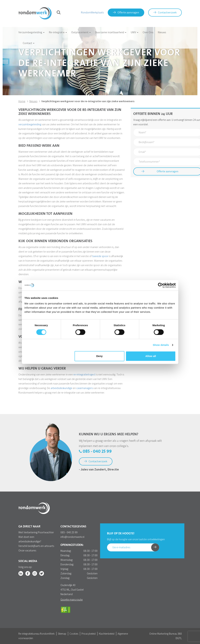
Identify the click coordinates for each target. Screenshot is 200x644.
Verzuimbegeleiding (31, 32)
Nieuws (162, 32)
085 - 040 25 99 (95, 452)
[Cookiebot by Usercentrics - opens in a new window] (160, 285)
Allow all (151, 356)
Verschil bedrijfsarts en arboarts (36, 546)
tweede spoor (100, 256)
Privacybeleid (89, 634)
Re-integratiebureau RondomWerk (36, 634)
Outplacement (81, 32)
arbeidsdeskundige (61, 388)
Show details (161, 345)
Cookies (74, 634)
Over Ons (148, 32)
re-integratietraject (84, 374)
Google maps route (72, 600)
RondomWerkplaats (92, 12)
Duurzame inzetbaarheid (111, 32)
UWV (134, 32)
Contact (29, 43)
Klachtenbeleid (107, 634)
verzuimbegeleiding (30, 124)
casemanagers (85, 388)
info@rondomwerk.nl (72, 537)
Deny (99, 356)
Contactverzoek (165, 13)
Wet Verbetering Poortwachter (36, 532)
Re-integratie (58, 32)
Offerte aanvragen (126, 13)
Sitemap (62, 634)
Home (22, 101)
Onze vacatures (27, 550)
